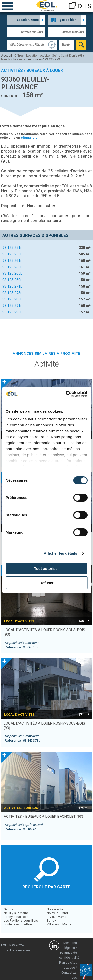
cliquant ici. (30, 138)
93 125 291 (12, 306)
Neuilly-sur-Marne (16, 913)
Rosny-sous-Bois (16, 917)
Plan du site (67, 963)
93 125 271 (12, 286)
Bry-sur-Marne (57, 917)
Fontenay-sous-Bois (18, 924)
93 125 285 (12, 299)
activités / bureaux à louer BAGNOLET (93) (43, 817)
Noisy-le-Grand (57, 913)
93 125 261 (12, 261)
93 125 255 (12, 254)
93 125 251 (12, 248)
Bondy (51, 920)
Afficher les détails (60, 553)
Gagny (8, 909)
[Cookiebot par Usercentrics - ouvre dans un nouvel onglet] (66, 394)
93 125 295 (12, 312)
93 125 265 (12, 273)
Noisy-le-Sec (56, 909)
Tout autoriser (47, 568)
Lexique (69, 967)
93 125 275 (12, 293)
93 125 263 (12, 267)
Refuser (47, 583)
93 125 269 (12, 280)
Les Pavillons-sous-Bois (21, 920)
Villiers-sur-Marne (59, 924)
